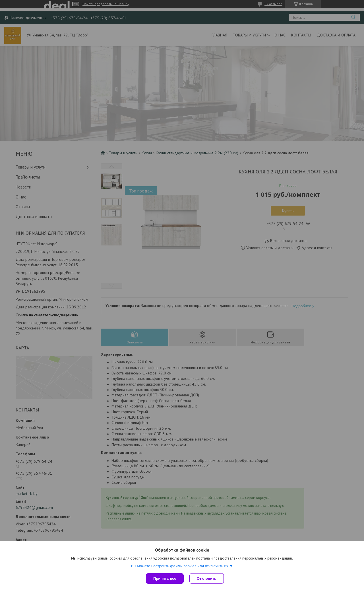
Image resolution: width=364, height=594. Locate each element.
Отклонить (207, 578)
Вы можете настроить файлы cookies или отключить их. (180, 566)
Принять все (165, 578)
